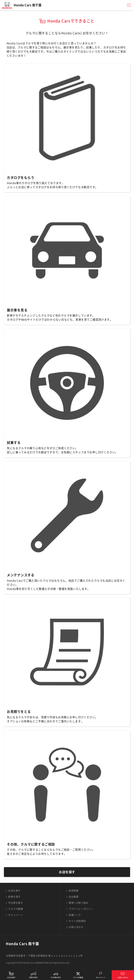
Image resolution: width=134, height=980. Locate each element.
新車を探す (14, 897)
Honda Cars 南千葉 (28, 5)
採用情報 (74, 891)
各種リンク (75, 915)
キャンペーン (16, 915)
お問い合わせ (76, 927)
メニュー (129, 5)
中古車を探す (16, 903)
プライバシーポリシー (81, 909)
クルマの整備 (16, 909)
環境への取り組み (78, 903)
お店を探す (67, 872)
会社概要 (74, 897)
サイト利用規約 (77, 921)
